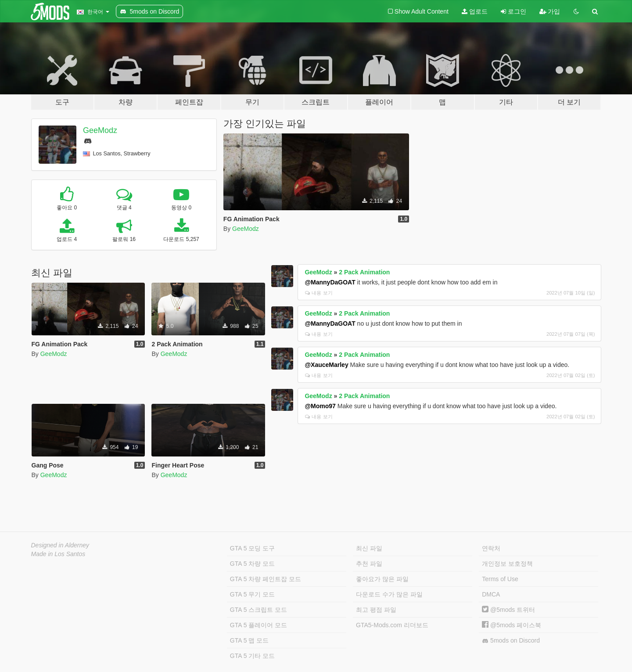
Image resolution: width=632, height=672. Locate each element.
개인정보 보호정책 (507, 564)
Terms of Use (500, 579)
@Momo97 (320, 406)
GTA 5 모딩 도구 (252, 548)
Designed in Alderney (60, 545)
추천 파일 (369, 564)
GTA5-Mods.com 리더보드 (392, 625)
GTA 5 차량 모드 (252, 564)
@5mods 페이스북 (512, 625)
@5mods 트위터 (508, 610)
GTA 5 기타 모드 (252, 656)
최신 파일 (369, 548)
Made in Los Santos (58, 554)
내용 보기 (319, 293)
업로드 (475, 11)
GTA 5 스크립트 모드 (259, 610)
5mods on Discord (511, 641)
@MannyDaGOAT (330, 282)
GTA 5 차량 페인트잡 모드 (266, 579)
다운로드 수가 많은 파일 (389, 594)
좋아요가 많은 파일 (382, 579)
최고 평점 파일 (376, 610)
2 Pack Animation (364, 272)
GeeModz (100, 130)
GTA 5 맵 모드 (249, 640)
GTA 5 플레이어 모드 (259, 625)
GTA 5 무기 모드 (252, 594)
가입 (550, 11)
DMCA (491, 594)
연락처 (491, 548)
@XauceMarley (326, 365)
